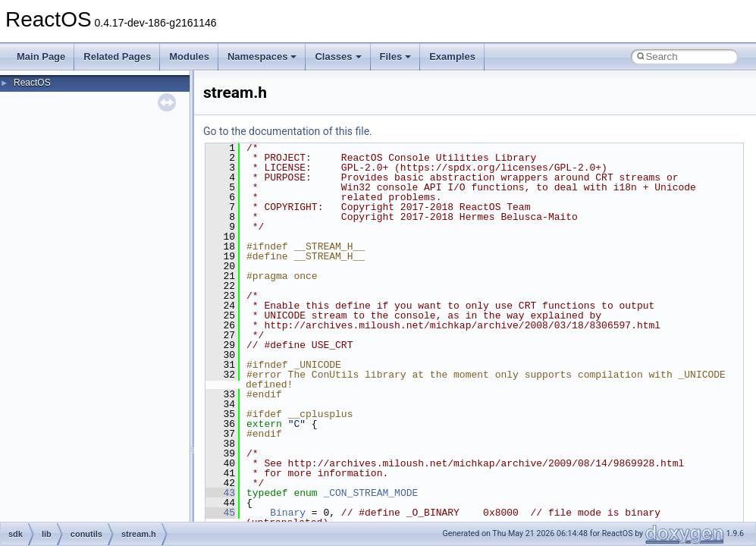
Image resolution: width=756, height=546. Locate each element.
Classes (338, 56)
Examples (452, 56)
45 (220, 513)
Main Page (41, 56)
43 (220, 493)
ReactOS (32, 83)
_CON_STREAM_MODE (370, 493)
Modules (189, 56)
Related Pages (117, 56)
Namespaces (262, 56)
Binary (288, 513)
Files (396, 56)
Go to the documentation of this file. (288, 131)
